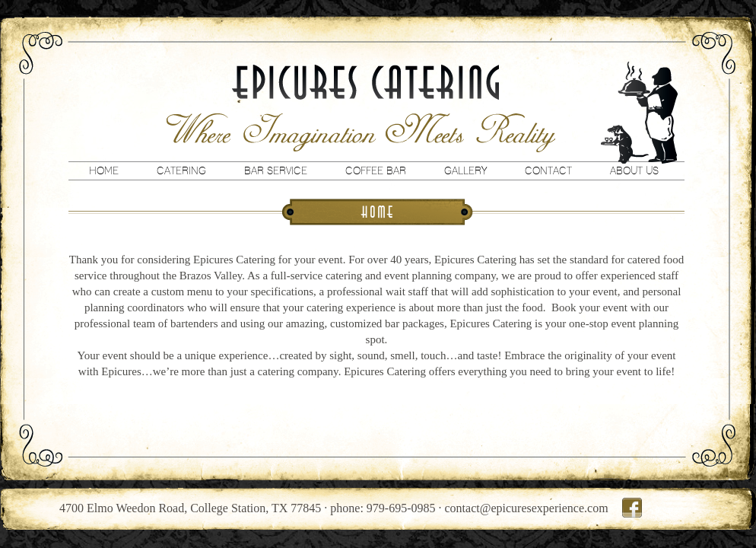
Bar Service (276, 170)
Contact (548, 170)
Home (104, 170)
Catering (181, 170)
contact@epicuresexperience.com (527, 508)
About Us (634, 170)
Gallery (465, 170)
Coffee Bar (376, 170)
